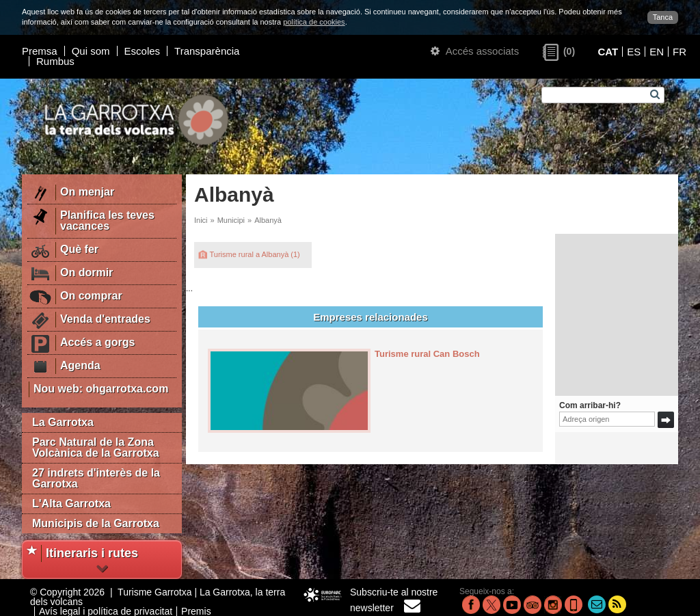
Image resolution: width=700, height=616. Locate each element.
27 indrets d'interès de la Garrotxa (96, 478)
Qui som (91, 51)
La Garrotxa (63, 422)
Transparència (207, 51)
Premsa (40, 51)
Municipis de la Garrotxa (96, 523)
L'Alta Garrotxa (71, 504)
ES (634, 52)
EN (657, 52)
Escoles (143, 51)
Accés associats (475, 51)
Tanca (663, 17)
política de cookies (314, 22)
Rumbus (55, 61)
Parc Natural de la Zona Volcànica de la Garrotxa (96, 447)
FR (679, 52)
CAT (608, 52)
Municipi (231, 220)
